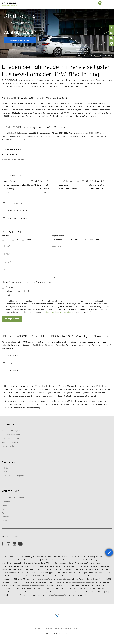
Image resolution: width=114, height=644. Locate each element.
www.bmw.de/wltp (45, 579)
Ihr (46, 133)
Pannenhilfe (7, 509)
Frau (8, 239)
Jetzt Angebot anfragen (20, 40)
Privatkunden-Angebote (12, 430)
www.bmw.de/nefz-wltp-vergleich (82, 582)
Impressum (49, 628)
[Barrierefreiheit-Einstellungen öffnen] (109, 552)
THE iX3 (5, 468)
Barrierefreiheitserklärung (63, 628)
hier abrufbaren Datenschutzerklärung (57, 312)
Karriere (5, 521)
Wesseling (61, 345)
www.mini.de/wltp (63, 579)
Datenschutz (39, 628)
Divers (28, 239)
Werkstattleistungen (10, 505)
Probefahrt (6, 501)
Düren (48, 345)
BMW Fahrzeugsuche (11, 438)
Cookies (77, 628)
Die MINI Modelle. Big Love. (13, 476)
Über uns (5, 517)
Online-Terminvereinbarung (13, 497)
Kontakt (5, 513)
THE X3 (5, 472)
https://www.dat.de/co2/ (59, 595)
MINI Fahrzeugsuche (10, 442)
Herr (17, 239)
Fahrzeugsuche (8, 446)
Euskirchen (38, 345)
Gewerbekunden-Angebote (13, 434)
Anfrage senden (12, 319)
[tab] (57, 175)
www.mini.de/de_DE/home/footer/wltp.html (33, 585)
